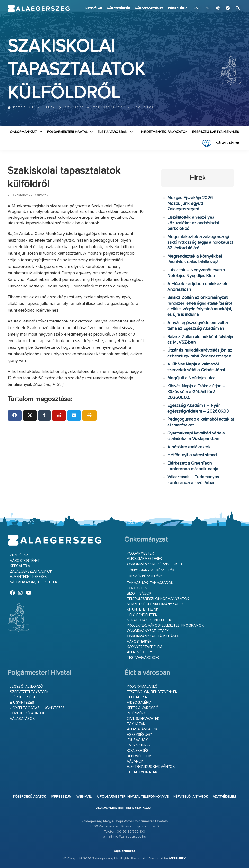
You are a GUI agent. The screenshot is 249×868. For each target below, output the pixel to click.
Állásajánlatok (142, 729)
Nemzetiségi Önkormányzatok (155, 604)
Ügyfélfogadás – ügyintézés (37, 708)
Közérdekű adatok (28, 713)
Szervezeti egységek (29, 692)
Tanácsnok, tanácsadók (150, 583)
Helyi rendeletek (142, 615)
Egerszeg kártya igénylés (216, 132)
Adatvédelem (224, 797)
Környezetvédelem (145, 647)
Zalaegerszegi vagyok (31, 571)
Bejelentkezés (124, 851)
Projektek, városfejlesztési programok (165, 626)
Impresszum (61, 797)
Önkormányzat (23, 132)
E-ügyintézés (22, 703)
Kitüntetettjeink (143, 610)
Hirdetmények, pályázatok (164, 132)
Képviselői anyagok (191, 797)
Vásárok (135, 761)
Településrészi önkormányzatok (158, 599)
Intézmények (138, 713)
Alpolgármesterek (145, 559)
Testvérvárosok (143, 658)
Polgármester (140, 553)
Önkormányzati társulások (154, 636)
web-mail (84, 797)
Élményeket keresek (28, 577)
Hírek (49, 108)
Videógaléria (139, 703)
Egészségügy (139, 735)
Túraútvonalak (142, 772)
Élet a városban (113, 132)
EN (196, 9)
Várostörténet (149, 9)
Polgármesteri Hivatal (67, 132)
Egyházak (136, 724)
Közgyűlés (137, 588)
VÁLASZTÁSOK (228, 143)
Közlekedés (138, 751)
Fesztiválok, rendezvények (152, 692)
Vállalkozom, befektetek (34, 582)
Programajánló (142, 687)
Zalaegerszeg (39, 9)
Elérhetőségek (24, 697)
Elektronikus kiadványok (151, 767)
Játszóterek (139, 745)
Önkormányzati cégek (148, 631)
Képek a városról (144, 708)
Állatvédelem (140, 652)
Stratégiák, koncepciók (149, 620)
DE (207, 9)
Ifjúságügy (137, 740)
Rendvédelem (139, 756)
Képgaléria (178, 9)
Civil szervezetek (143, 719)
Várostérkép (119, 9)
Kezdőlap (94, 9)
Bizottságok (139, 594)
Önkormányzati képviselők (152, 564)
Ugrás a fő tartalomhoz (229, 2)
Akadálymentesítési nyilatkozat (124, 808)
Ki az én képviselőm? (146, 577)
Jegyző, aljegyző (27, 687)
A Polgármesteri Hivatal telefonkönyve (133, 797)
